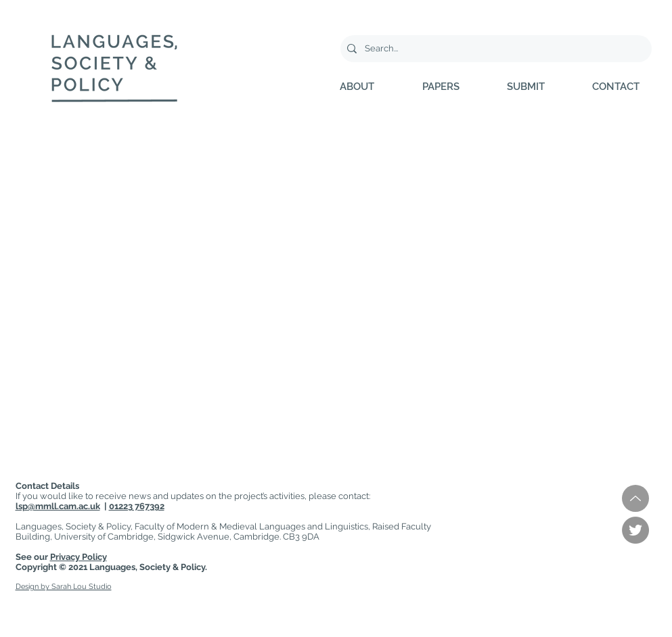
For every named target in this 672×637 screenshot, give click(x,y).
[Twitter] (635, 530)
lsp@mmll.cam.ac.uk (58, 506)
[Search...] (494, 49)
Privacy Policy (79, 557)
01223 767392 (137, 506)
